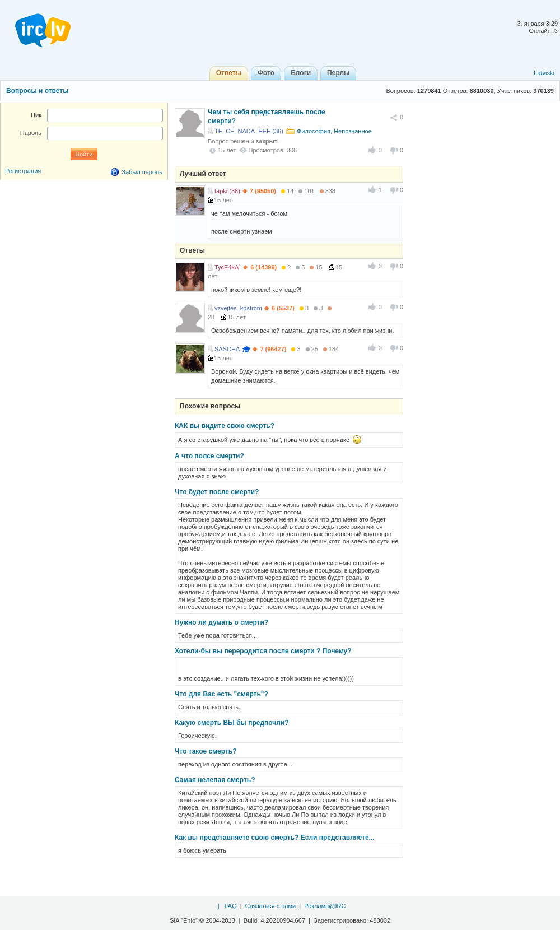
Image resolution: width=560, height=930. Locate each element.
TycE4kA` (228, 267)
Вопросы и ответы (37, 91)
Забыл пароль (142, 172)
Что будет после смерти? (217, 492)
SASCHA (227, 349)
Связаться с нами (270, 906)
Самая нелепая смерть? (215, 780)
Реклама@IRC (325, 906)
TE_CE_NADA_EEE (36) (249, 131)
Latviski (544, 73)
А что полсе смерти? (209, 456)
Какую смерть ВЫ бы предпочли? (232, 723)
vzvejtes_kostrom (238, 308)
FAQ (231, 906)
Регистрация (23, 171)
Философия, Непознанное (334, 131)
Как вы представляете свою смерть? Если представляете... (275, 838)
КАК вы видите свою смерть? (225, 426)
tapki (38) (227, 191)
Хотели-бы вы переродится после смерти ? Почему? (263, 651)
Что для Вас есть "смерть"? (221, 694)
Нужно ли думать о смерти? (221, 622)
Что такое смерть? (206, 751)
